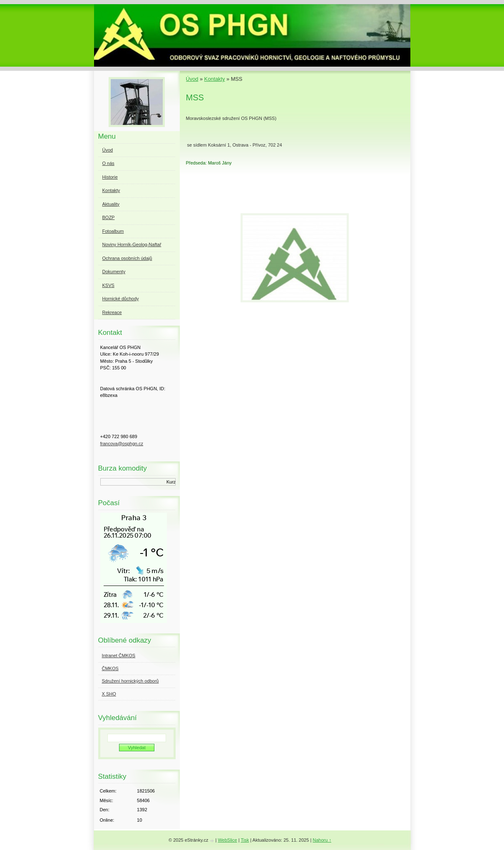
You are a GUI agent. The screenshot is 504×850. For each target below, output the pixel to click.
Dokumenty (114, 272)
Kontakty (215, 79)
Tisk (245, 840)
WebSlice (227, 840)
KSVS (108, 285)
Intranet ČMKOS (119, 656)
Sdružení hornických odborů (130, 681)
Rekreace (112, 312)
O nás (108, 163)
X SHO (109, 694)
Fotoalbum (113, 231)
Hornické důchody (121, 299)
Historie (110, 177)
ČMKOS (110, 668)
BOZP (109, 217)
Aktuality (111, 204)
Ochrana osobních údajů (127, 258)
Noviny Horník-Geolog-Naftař (132, 244)
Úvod (192, 79)
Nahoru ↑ (322, 840)
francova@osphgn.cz (122, 444)
